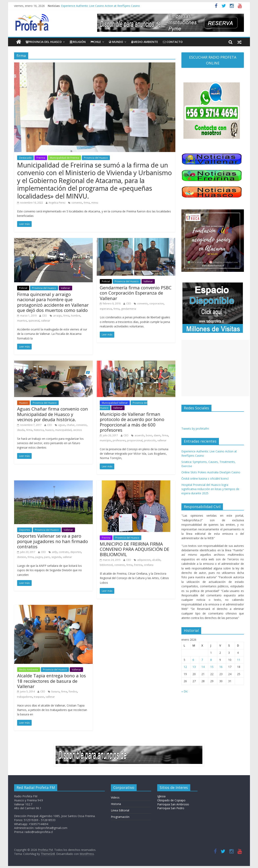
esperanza (106, 309)
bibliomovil (106, 565)
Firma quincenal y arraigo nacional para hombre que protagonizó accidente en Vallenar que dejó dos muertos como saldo (53, 302)
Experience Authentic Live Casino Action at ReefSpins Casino (100, 6)
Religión (78, 42)
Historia (116, 804)
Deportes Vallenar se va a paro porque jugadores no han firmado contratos (53, 541)
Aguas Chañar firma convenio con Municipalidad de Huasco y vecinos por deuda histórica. (53, 414)
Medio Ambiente (145, 42)
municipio (105, 440)
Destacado (25, 158)
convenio (77, 203)
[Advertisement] (215, 368)
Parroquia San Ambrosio (173, 804)
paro (47, 557)
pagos (39, 557)
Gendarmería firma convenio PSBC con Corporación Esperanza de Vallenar (136, 293)
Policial (23, 288)
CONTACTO (173, 42)
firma (87, 203)
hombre (76, 316)
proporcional (135, 440)
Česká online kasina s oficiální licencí (205, 478)
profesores (119, 440)
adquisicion (144, 560)
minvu (95, 203)
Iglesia (161, 796)
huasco (49, 430)
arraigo (57, 316)
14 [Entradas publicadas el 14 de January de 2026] (203, 667)
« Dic (185, 691)
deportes (76, 552)
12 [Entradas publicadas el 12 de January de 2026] (185, 667)
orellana (149, 565)
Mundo (116, 42)
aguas (62, 425)
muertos (22, 321)
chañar (71, 425)
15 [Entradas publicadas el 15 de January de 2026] (212, 667)
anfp (55, 552)
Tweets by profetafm (195, 429)
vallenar (46, 321)
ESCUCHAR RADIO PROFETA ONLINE (213, 60)
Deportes (25, 530)
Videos (115, 797)
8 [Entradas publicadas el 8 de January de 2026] (211, 660)
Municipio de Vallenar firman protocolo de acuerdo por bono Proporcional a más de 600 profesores (132, 422)
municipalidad (63, 430)
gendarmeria (129, 309)
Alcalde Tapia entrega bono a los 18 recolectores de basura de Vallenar (51, 681)
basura (55, 692)
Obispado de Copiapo (171, 800)
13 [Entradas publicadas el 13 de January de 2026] (194, 667)
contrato (64, 552)
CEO (45, 316)
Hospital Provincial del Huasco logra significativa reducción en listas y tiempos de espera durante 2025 (210, 489)
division (22, 557)
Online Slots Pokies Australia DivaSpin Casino (211, 472)
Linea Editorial (120, 810)
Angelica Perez (57, 203)
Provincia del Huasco (44, 42)
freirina (138, 565)
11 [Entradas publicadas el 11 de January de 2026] (239, 660)
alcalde (156, 560)
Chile (96, 42)
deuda (21, 430)
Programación (120, 817)
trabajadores (25, 697)
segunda (56, 557)
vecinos (78, 430)
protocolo (150, 440)
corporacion (157, 304)
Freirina (41, 158)
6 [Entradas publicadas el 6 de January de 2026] (193, 660)
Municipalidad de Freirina (64, 158)
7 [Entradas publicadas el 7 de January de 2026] (202, 660)
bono (149, 435)
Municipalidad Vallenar (115, 403)
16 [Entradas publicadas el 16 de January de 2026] (221, 667)
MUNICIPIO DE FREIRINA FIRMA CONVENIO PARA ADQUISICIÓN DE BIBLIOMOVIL (135, 549)
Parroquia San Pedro (171, 808)
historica (39, 430)
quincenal (34, 321)
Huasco (23, 403)
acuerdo (139, 435)
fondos (73, 692)
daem (157, 435)
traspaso (39, 697)
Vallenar (66, 288)
